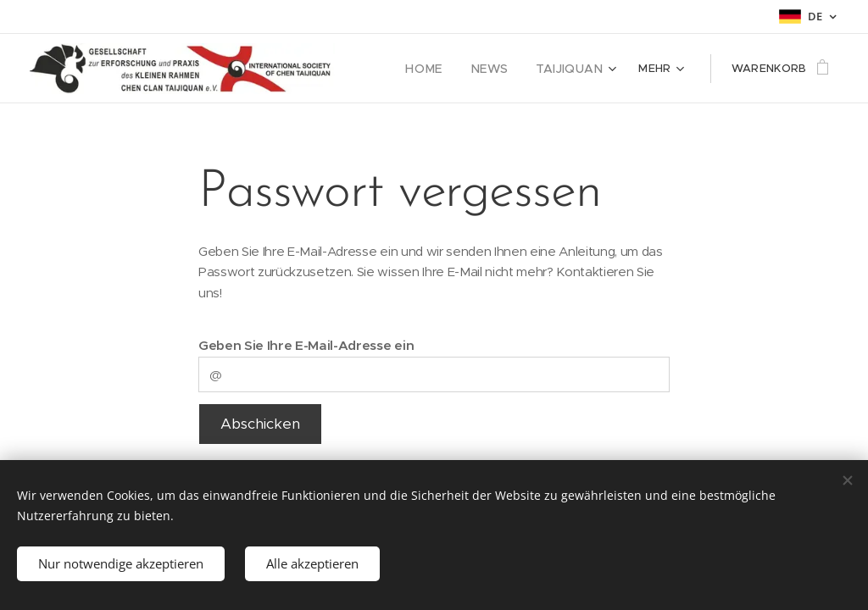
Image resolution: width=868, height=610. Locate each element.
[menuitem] (440, 69)
